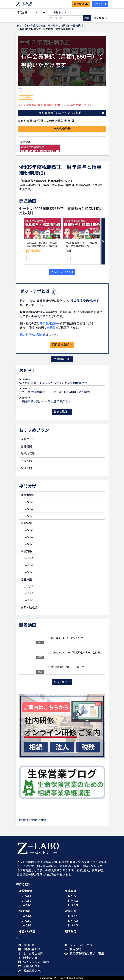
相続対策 (26, 551)
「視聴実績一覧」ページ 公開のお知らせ (45, 401)
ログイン (100, 4)
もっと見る (62, 412)
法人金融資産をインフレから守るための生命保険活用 (53, 383)
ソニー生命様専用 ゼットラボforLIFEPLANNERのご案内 (55, 392)
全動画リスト (63, 359)
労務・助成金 (29, 608)
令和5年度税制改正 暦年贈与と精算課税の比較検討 (54, 26)
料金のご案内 (30, 958)
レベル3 (28, 516)
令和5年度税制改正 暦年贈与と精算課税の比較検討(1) (42, 245)
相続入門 (26, 468)
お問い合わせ (30, 949)
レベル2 (28, 509)
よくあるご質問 (31, 954)
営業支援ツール (31, 971)
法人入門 (26, 461)
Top (19, 26)
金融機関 (26, 447)
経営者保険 (28, 495)
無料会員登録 (62, 129)
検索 (87, 18)
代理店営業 (28, 454)
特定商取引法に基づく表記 (85, 954)
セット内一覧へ (62, 272)
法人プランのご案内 (34, 962)
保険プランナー (31, 439)
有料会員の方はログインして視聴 (72, 113)
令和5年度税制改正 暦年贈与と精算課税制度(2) (81, 245)
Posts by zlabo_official (33, 820)
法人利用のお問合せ (33, 335)
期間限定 (71, 931)
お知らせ (60, 13)
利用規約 (74, 949)
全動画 (51, 328)
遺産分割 (26, 579)
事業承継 (26, 523)
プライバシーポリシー (82, 945)
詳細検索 (100, 18)
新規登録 (81, 4)
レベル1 (28, 502)
